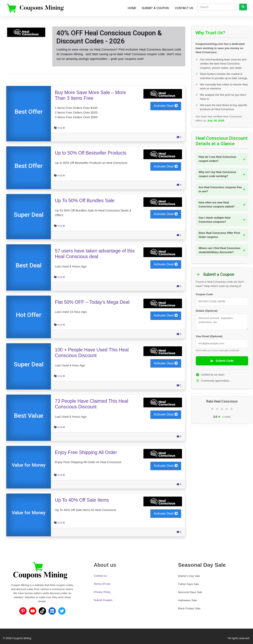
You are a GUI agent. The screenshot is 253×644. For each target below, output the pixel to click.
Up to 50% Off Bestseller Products (91, 153)
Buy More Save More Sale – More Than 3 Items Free (90, 95)
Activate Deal (166, 106)
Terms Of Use (102, 584)
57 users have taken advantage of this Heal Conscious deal (95, 254)
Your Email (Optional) (209, 336)
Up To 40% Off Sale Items (82, 500)
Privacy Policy (102, 592)
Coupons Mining (22, 638)
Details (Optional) (207, 311)
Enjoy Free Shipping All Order (86, 452)
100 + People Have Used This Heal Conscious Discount (92, 353)
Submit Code (222, 361)
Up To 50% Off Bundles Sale (85, 201)
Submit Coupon (103, 600)
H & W (61, 128)
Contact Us (184, 8)
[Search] (217, 7)
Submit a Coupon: (156, 8)
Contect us (100, 576)
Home (132, 8)
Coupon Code (204, 294)
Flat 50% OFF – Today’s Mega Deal (92, 302)
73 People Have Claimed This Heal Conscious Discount (92, 404)
